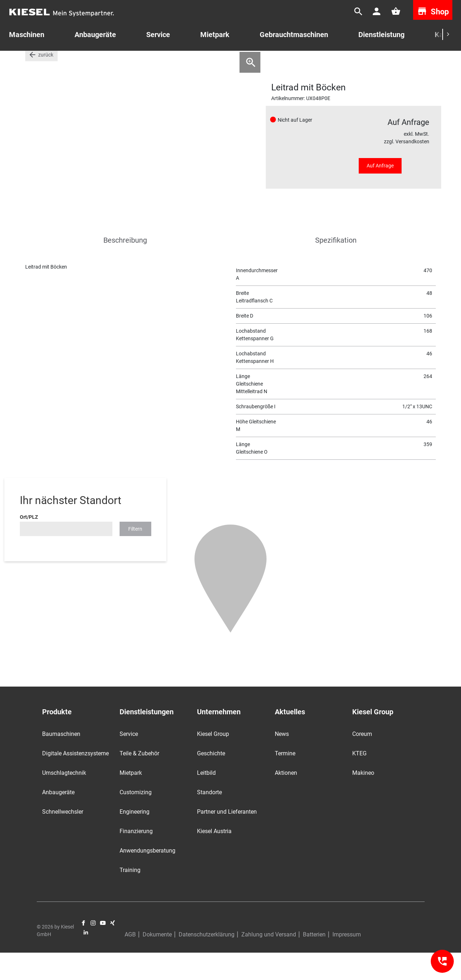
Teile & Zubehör (139, 781)
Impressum (347, 962)
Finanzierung (136, 858)
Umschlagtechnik (64, 800)
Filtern (135, 556)
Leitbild (206, 800)
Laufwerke (77, 61)
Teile (51, 61)
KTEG (359, 781)
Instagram (93, 950)
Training (130, 897)
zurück (46, 82)
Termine (285, 781)
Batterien (314, 962)
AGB (130, 962)
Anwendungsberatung (147, 878)
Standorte (209, 820)
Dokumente (157, 962)
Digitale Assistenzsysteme (75, 781)
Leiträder (108, 61)
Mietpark (215, 35)
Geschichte (211, 781)
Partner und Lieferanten (227, 839)
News (282, 761)
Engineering (135, 839)
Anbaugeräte (58, 820)
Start (31, 61)
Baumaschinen (61, 761)
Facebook (83, 950)
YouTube (103, 950)
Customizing (136, 820)
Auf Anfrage (380, 193)
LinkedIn (86, 960)
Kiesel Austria (214, 858)
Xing (113, 950)
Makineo (363, 800)
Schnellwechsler (63, 839)
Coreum (362, 761)
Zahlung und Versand (269, 962)
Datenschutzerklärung (207, 962)
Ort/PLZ (29, 544)
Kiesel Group (213, 761)
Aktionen (286, 800)
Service (158, 35)
